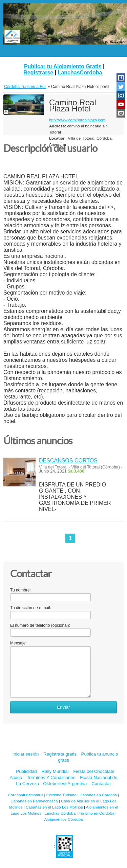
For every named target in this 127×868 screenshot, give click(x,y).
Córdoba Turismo (61, 795)
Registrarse (38, 73)
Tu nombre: (20, 590)
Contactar (101, 784)
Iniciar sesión (26, 754)
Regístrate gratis (60, 754)
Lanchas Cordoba (60, 813)
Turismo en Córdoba (96, 813)
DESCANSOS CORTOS (68, 460)
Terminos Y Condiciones (51, 777)
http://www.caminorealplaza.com (77, 120)
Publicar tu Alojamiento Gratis (63, 66)
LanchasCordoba (80, 73)
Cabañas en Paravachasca (34, 801)
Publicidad (26, 771)
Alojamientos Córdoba (63, 819)
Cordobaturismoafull (25, 795)
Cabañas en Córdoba (98, 795)
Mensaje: (18, 643)
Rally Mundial (55, 771)
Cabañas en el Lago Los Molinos (54, 807)
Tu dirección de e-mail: (31, 608)
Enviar (63, 707)
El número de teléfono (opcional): (40, 625)
